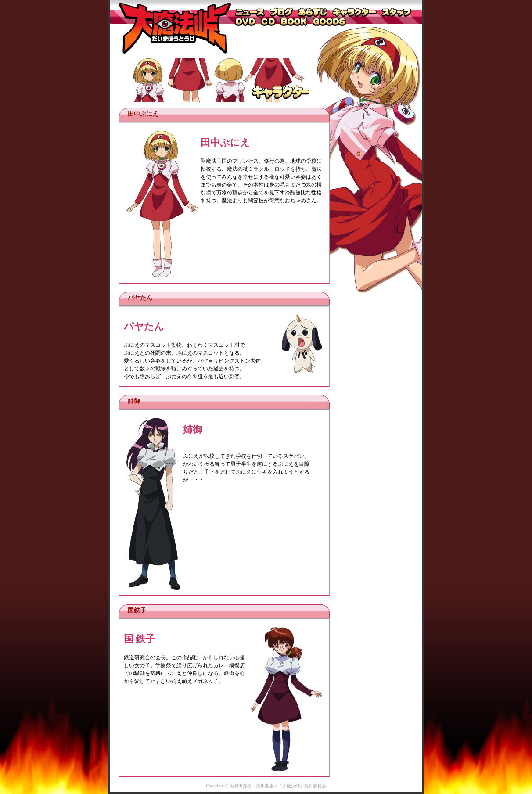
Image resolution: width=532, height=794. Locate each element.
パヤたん (140, 298)
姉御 (134, 401)
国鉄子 (137, 610)
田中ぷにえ (143, 114)
